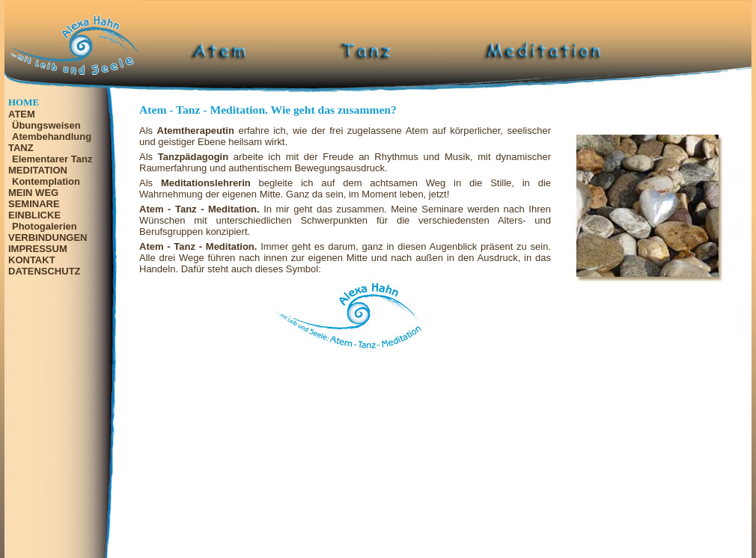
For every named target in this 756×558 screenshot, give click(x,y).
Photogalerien (45, 226)
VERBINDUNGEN (48, 237)
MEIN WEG (33, 193)
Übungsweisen (46, 125)
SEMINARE (34, 204)
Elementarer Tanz (52, 159)
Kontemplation (46, 181)
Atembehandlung (52, 137)
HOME (24, 102)
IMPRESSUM (38, 249)
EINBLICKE (34, 215)
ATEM (22, 114)
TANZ (21, 148)
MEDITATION (38, 170)
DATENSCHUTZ (45, 271)
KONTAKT (32, 260)
